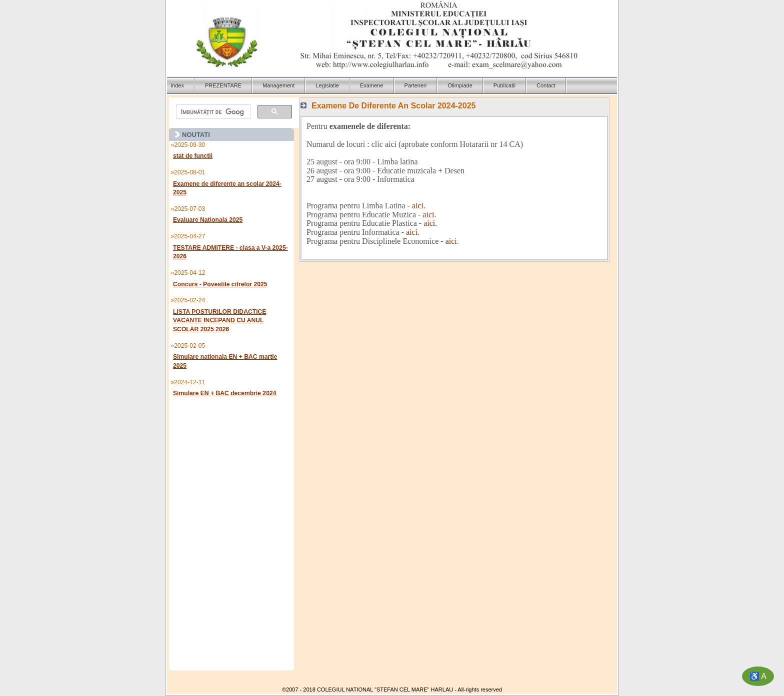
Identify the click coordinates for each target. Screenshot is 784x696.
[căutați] (212, 112)
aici (418, 206)
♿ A (758, 676)
